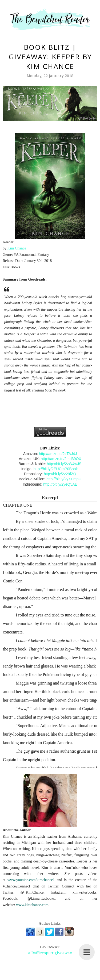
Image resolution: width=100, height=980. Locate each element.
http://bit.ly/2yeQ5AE (60, 484)
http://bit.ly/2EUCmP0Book (56, 469)
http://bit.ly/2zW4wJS (64, 464)
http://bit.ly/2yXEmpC (64, 479)
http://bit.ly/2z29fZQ (60, 474)
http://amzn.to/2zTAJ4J (58, 454)
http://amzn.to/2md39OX (61, 459)
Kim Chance (17, 248)
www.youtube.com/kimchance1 (31, 880)
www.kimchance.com (32, 905)
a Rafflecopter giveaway (50, 953)
